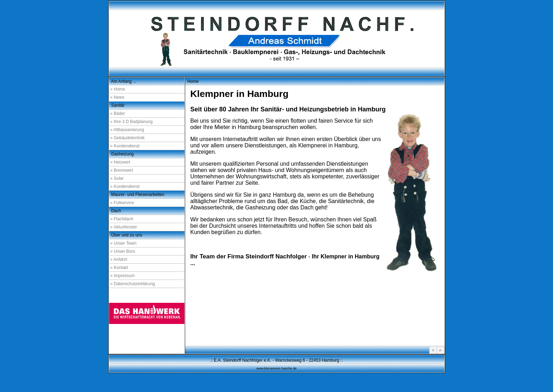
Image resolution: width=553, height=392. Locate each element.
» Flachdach (122, 219)
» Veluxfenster (124, 227)
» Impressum (123, 276)
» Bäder (118, 114)
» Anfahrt (119, 259)
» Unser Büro (123, 251)
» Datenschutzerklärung (133, 284)
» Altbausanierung (127, 130)
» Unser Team (123, 243)
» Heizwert (120, 162)
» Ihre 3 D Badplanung (132, 122)
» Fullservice (122, 203)
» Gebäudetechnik (127, 138)
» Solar (117, 178)
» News (117, 97)
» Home (118, 89)
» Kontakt (119, 268)
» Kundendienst (125, 146)
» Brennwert (122, 170)
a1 (435, 335)
